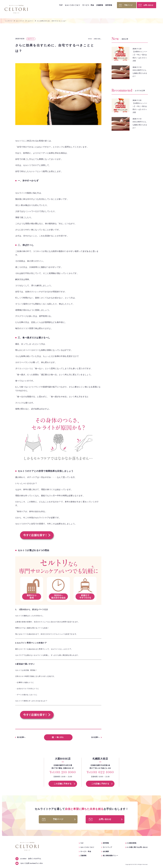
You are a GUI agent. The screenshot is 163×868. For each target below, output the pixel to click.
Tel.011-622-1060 (100, 773)
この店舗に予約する (63, 784)
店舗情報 (100, 5)
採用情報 (109, 5)
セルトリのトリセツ (72, 5)
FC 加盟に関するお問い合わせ (137, 847)
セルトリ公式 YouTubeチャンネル (32, 863)
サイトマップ (107, 847)
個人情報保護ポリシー (110, 856)
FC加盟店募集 (132, 843)
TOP (61, 5)
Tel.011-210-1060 (63, 773)
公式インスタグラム (31, 859)
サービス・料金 (88, 5)
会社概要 (106, 851)
